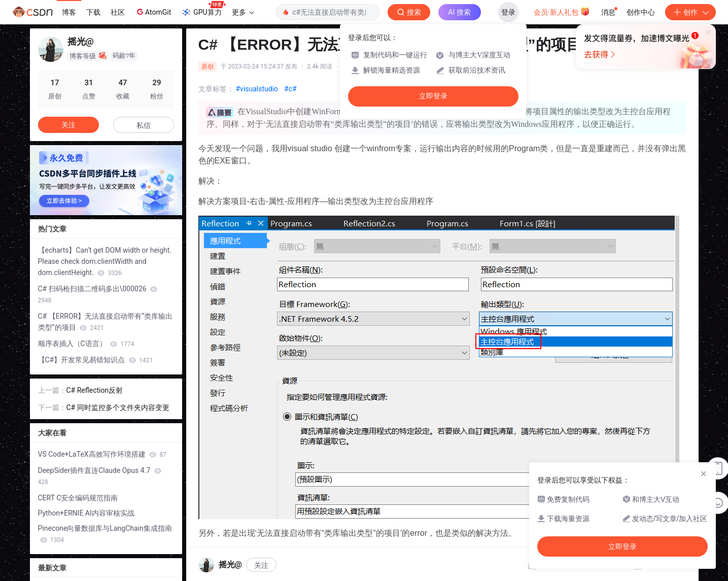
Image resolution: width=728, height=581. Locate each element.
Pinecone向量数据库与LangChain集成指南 (105, 534)
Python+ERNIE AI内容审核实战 (86, 513)
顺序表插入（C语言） (86, 344)
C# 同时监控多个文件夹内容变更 (118, 407)
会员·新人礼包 (562, 11)
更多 (243, 12)
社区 (118, 12)
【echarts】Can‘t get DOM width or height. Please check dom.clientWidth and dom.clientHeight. (105, 261)
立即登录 (433, 96)
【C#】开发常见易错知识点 (96, 360)
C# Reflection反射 (95, 390)
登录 (508, 12)
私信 (144, 125)
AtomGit (153, 12)
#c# (290, 89)
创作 (690, 12)
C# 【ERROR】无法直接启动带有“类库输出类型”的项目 (106, 322)
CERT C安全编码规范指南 (78, 498)
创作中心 (641, 12)
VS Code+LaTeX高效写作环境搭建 (102, 454)
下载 (93, 12)
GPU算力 (203, 9)
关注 (68, 125)
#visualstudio (257, 89)
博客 (69, 12)
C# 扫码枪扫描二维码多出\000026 (98, 294)
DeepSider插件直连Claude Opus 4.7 (100, 476)
